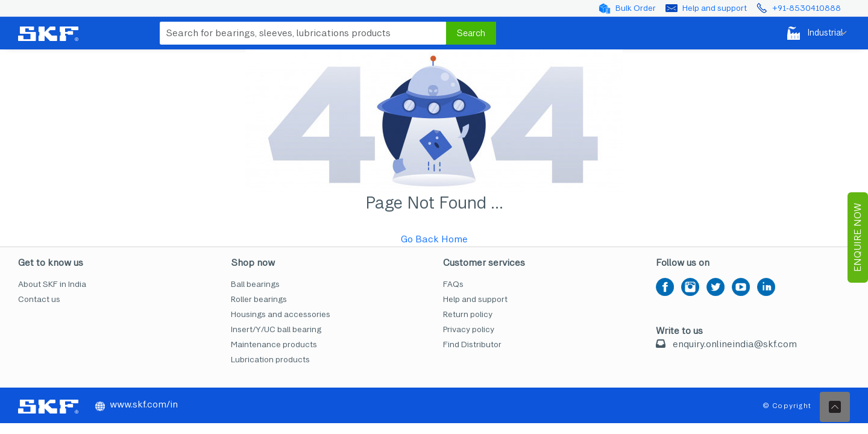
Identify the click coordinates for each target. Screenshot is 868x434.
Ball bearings (255, 284)
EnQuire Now (857, 237)
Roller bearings (259, 299)
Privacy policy (469, 329)
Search (471, 33)
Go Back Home (434, 239)
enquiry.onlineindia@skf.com (735, 344)
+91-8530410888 (807, 8)
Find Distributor (472, 344)
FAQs (453, 284)
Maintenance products (274, 344)
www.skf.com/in (137, 404)
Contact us (39, 299)
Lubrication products (270, 360)
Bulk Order (636, 8)
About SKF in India (52, 284)
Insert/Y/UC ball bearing (276, 329)
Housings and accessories (281, 314)
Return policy (468, 314)
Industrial (813, 33)
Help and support (715, 8)
